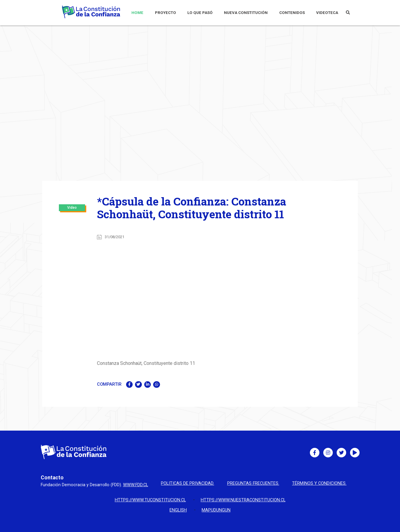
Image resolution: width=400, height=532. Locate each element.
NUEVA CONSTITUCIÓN (246, 13)
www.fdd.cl (136, 485)
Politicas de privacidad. (188, 484)
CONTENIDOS (292, 13)
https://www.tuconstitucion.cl (150, 500)
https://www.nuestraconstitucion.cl (243, 500)
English (178, 510)
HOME (137, 13)
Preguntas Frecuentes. (253, 484)
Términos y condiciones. (319, 484)
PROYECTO (166, 13)
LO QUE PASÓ (200, 13)
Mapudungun (216, 510)
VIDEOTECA (327, 13)
